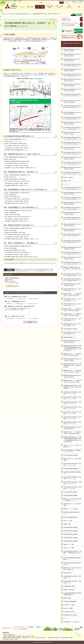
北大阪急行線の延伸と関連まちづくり (23, 14)
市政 (79, 7)
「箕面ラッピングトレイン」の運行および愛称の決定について (72, 446)
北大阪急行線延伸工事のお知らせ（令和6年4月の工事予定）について (72, 290)
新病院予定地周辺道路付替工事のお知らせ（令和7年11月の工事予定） (72, 90)
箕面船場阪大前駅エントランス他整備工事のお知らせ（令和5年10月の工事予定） (72, 433)
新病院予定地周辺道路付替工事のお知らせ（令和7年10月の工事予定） (72, 102)
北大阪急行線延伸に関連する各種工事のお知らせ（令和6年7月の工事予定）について (72, 263)
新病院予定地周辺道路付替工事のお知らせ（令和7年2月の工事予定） (72, 203)
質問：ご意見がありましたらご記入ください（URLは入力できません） (20, 306)
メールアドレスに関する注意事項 (20, 629)
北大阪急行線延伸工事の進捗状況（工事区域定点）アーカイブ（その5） (72, 403)
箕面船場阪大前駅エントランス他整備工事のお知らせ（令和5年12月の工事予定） (72, 371)
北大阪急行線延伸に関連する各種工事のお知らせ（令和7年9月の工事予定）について (72, 118)
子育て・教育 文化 (59, 7)
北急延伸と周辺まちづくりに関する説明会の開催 (72, 459)
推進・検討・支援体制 (68, 177)
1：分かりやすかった (10, 299)
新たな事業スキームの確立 (69, 605)
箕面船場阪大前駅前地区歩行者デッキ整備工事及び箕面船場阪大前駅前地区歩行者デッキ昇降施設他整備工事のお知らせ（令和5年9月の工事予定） (72, 348)
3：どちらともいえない (34, 299)
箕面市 (3, 14)
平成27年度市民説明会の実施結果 (70, 531)
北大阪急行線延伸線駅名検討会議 (70, 517)
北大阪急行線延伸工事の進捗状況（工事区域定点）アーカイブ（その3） (72, 413)
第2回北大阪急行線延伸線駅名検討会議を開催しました (72, 559)
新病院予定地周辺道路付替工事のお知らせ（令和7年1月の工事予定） (72, 213)
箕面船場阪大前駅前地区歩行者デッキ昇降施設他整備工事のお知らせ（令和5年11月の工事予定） (72, 387)
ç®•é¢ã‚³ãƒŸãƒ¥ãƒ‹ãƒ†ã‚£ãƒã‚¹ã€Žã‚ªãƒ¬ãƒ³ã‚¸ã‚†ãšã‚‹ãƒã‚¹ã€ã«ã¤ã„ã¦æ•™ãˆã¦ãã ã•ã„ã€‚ (31, 263)
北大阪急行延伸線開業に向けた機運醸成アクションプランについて (72, 451)
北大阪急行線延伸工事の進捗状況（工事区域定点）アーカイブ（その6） (72, 398)
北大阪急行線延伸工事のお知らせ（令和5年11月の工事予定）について (72, 333)
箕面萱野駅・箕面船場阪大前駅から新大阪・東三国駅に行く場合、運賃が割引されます (72, 269)
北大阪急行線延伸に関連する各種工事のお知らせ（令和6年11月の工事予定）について (72, 236)
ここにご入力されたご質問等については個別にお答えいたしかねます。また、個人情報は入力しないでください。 (17, 311)
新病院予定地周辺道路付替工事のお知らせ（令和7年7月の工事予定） (72, 133)
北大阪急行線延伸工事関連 (69, 586)
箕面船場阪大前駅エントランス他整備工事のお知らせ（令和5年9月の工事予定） (72, 355)
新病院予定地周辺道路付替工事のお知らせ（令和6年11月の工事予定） (72, 230)
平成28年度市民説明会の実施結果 (70, 534)
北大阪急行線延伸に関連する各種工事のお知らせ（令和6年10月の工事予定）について (72, 242)
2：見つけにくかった (22, 318)
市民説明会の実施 (67, 573)
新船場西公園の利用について (69, 337)
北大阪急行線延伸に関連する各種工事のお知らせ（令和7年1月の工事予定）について (72, 208)
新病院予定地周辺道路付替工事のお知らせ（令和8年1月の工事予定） (72, 80)
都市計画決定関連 (67, 598)
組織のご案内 (61, 1)
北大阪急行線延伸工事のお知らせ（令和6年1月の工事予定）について (72, 320)
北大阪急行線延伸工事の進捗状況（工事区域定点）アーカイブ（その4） (72, 408)
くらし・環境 (40, 7)
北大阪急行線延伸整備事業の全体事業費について (72, 473)
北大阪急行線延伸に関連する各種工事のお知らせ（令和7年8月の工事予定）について (72, 128)
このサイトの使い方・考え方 (19, 627)
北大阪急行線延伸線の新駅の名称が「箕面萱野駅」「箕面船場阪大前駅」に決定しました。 (72, 553)
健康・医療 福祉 (50, 7)
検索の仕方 (67, 3)
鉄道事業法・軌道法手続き (69, 590)
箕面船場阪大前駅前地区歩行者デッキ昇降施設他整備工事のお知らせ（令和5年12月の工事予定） (72, 365)
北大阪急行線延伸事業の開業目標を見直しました (72, 513)
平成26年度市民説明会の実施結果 (70, 527)
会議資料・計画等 (67, 181)
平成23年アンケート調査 (69, 548)
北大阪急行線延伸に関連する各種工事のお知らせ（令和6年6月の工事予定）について (72, 275)
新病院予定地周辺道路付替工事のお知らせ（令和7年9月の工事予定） (72, 113)
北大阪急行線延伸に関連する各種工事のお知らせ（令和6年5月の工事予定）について (72, 280)
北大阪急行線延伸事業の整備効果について (72, 469)
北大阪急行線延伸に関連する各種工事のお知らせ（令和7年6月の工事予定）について (72, 143)
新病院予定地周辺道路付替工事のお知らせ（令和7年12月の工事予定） (72, 85)
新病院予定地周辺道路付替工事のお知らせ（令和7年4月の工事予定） (72, 168)
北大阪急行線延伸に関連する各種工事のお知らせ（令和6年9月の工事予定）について (72, 253)
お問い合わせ (75, 1)
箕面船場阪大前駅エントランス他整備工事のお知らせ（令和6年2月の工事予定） (72, 310)
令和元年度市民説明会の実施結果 (70, 495)
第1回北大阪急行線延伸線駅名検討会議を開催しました (72, 564)
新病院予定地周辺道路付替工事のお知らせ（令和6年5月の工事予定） (72, 285)
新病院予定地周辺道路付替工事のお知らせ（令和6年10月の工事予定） (72, 248)
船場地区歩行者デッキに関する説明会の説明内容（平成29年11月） (72, 569)
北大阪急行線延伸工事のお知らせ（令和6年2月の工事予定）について (72, 305)
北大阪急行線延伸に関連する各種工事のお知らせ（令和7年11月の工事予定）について (72, 96)
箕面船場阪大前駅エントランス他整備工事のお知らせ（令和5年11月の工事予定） (72, 381)
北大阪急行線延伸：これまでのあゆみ (71, 622)
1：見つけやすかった (10, 318)
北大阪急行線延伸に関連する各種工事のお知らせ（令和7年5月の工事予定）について (72, 163)
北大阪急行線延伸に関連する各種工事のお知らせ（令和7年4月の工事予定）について (72, 173)
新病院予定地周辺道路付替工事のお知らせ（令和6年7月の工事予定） (72, 360)
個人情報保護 (31, 627)
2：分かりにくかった (22, 299)
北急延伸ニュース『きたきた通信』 (71, 509)
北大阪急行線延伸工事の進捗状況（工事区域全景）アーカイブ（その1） (72, 478)
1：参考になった (9, 304)
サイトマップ (68, 1)
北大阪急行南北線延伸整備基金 (70, 601)
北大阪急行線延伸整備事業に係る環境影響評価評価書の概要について (72, 594)
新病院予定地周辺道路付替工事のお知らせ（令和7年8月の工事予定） (72, 123)
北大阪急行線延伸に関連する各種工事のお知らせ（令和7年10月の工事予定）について (72, 107)
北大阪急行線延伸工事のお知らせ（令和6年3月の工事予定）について (72, 300)
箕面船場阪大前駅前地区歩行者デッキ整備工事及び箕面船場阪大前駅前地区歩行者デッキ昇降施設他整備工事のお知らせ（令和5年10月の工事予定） (72, 439)
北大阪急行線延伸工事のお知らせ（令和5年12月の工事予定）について (72, 325)
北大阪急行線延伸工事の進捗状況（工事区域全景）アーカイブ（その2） (72, 393)
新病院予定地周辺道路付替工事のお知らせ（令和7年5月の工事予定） (72, 158)
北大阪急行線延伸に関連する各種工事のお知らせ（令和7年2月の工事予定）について (72, 198)
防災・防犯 (30, 7)
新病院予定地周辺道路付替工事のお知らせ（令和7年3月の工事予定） (72, 193)
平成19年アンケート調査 (69, 544)
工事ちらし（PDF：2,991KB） (36, 79)
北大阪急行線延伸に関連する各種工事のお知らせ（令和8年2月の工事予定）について (72, 75)
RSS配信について (40, 627)
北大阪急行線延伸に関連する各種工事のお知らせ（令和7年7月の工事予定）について (72, 138)
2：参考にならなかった (20, 304)
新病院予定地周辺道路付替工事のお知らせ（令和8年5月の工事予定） (72, 50)
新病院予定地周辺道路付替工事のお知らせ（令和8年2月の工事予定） (72, 70)
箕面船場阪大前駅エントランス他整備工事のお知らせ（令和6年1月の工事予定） (72, 315)
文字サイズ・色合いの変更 (77, 3)
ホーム (22, 7)
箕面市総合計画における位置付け (70, 615)
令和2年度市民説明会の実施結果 (70, 492)
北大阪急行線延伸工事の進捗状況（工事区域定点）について (72, 577)
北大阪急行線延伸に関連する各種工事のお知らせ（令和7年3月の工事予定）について (72, 188)
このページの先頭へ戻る (77, 629)
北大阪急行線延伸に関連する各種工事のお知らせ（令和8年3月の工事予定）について (72, 65)
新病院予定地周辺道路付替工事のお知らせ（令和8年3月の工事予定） (72, 60)
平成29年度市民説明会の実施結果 (70, 538)
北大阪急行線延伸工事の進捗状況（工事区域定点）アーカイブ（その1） (72, 423)
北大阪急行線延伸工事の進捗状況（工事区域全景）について (72, 582)
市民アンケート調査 (68, 521)
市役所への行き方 (6, 628)
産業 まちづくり (69, 7)
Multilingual (81, 1)
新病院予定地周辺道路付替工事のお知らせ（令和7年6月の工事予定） (72, 148)
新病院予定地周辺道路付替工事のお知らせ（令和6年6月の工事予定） (72, 428)
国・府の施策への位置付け (69, 612)
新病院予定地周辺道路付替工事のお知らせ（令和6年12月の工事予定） (72, 225)
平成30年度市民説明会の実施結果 (70, 541)
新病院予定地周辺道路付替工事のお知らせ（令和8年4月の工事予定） (72, 55)
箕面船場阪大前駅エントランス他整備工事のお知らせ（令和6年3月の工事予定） (72, 295)
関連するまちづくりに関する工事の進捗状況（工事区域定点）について (72, 500)
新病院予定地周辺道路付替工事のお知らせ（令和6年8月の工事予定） (72, 342)
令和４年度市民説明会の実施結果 (70, 455)
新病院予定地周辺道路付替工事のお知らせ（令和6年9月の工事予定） (72, 258)
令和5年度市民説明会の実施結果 (70, 329)
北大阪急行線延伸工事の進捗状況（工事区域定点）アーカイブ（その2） (72, 418)
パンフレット (66, 184)
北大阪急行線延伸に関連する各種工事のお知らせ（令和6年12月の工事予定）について (72, 219)
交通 (13, 14)
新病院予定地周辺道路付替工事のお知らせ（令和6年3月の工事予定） (72, 376)
